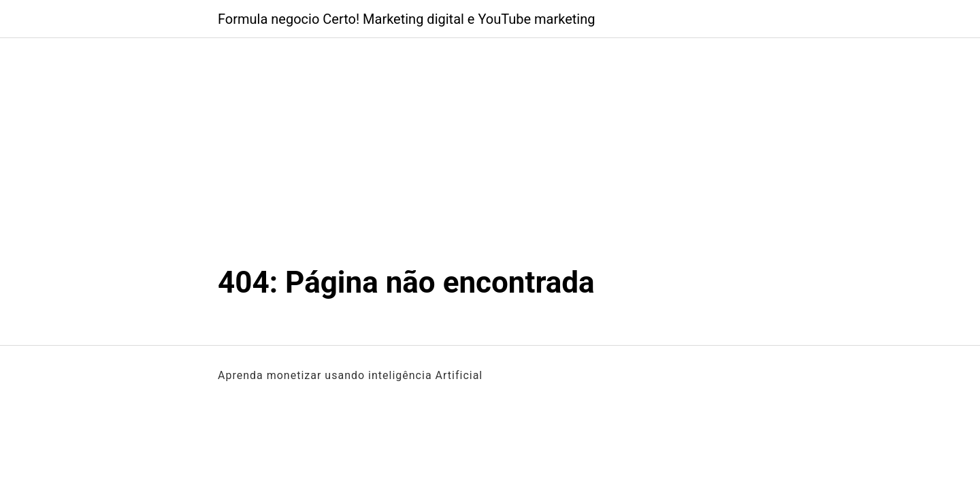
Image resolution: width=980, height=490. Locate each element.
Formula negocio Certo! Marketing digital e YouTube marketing (406, 19)
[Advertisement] (490, 162)
